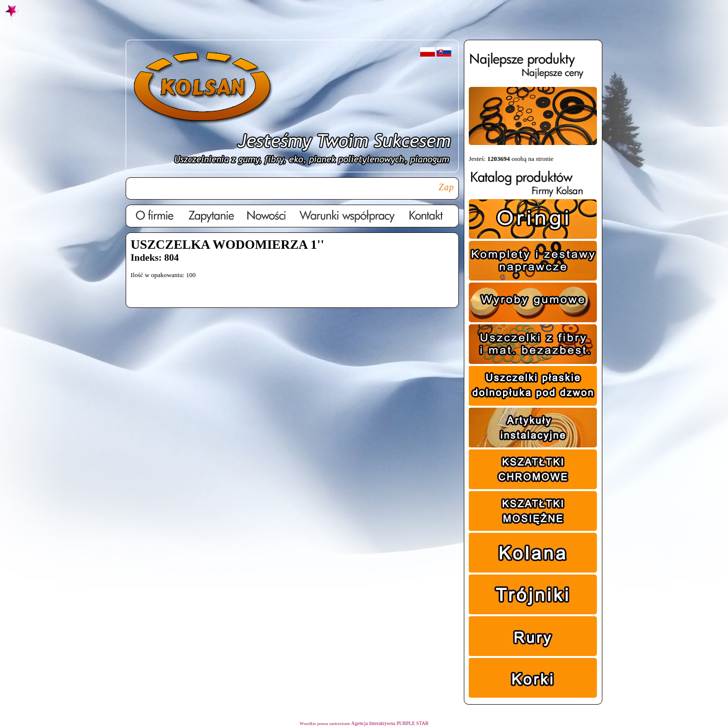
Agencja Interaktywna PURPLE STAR (390, 723)
